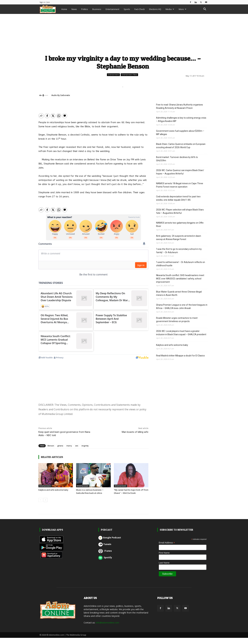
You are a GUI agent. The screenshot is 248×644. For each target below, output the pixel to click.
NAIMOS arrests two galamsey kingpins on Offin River (180, 224)
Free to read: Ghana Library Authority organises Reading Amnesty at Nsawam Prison (180, 106)
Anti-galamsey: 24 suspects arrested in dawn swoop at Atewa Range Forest (179, 238)
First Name (164, 510)
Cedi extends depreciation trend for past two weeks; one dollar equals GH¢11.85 (178, 198)
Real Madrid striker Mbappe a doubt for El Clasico (180, 356)
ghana (60, 403)
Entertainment (112, 9)
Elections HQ (155, 9)
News (74, 9)
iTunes (105, 508)
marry (69, 403)
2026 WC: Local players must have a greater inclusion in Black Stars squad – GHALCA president (181, 333)
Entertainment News (129, 75)
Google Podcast (110, 495)
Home (64, 9)
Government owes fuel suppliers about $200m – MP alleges (180, 133)
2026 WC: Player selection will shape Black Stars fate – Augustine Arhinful (180, 211)
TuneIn (105, 502)
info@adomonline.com (107, 580)
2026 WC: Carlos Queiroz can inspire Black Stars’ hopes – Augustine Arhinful (180, 172)
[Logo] (49, 9)
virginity (85, 403)
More (183, 9)
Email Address (167, 500)
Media (170, 9)
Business (97, 9)
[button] (205, 9)
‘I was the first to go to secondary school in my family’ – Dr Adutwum (179, 251)
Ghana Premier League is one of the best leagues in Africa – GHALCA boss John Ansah (182, 307)
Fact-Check (140, 9)
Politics (85, 9)
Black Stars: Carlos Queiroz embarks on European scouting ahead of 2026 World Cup (181, 146)
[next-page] (45, 458)
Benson (51, 403)
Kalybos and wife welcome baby (53, 448)
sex (77, 403)
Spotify (105, 515)
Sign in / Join (45, 2)
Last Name (164, 520)
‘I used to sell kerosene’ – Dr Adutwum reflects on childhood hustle (181, 264)
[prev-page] (40, 458)
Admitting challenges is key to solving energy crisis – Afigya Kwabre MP (181, 119)
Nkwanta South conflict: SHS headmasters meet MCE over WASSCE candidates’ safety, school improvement (180, 279)
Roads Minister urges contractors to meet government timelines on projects (177, 320)
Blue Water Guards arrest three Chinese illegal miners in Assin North (179, 293)
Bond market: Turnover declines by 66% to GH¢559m (177, 159)
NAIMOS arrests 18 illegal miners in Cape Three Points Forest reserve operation (180, 185)
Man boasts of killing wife (135, 390)
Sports (127, 9)
